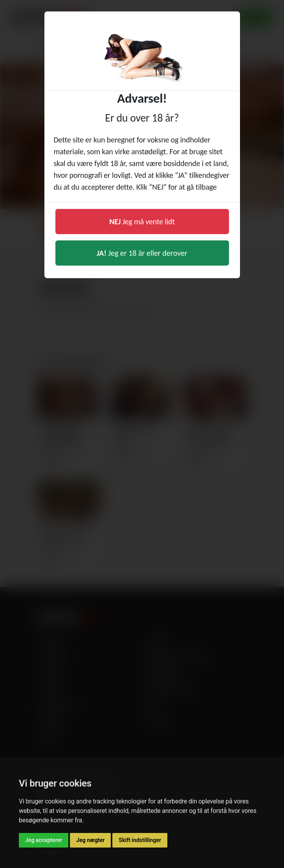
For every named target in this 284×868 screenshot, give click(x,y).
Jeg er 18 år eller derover (142, 253)
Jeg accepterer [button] (44, 840)
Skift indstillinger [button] (140, 840)
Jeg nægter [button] (90, 840)
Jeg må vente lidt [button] (142, 222)
